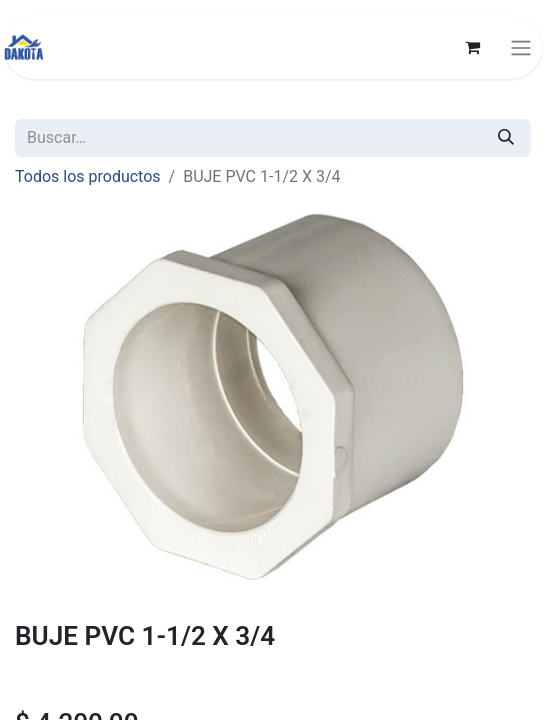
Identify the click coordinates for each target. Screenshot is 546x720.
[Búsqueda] (506, 138)
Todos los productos (88, 176)
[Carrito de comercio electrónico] (472, 47)
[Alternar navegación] (521, 47)
